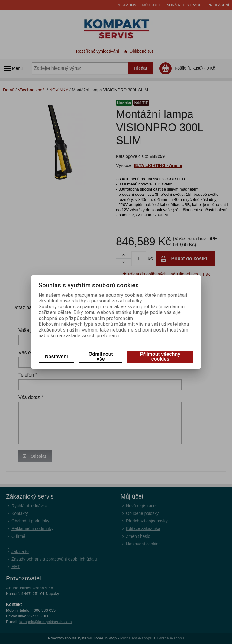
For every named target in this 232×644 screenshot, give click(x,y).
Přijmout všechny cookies (160, 356)
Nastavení (56, 356)
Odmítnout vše (101, 356)
